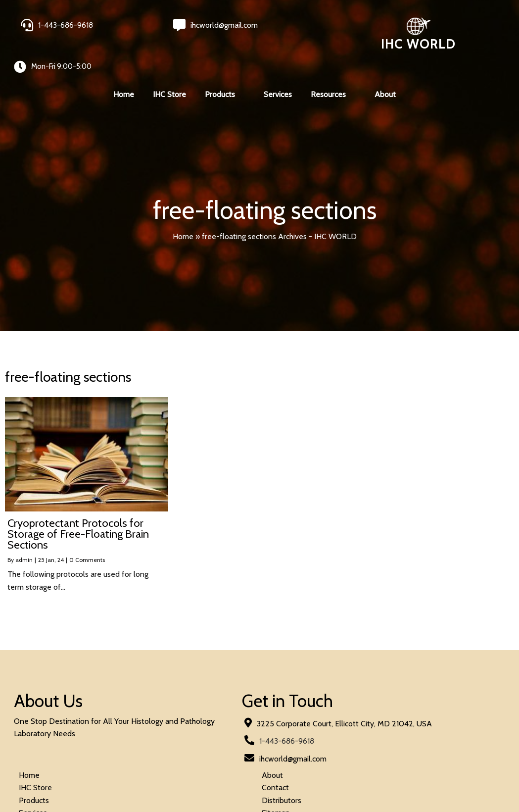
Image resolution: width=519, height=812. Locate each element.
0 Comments (87, 538)
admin (24, 538)
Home (183, 215)
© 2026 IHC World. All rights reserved (79, 778)
